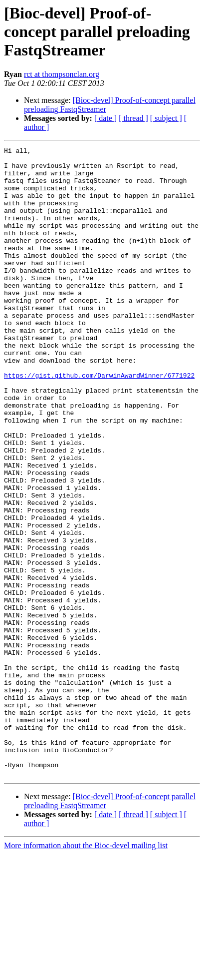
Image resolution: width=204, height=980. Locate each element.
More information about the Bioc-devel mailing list (86, 971)
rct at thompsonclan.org (62, 74)
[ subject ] (166, 118)
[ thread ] (133, 118)
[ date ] (105, 118)
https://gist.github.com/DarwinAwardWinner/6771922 (99, 422)
